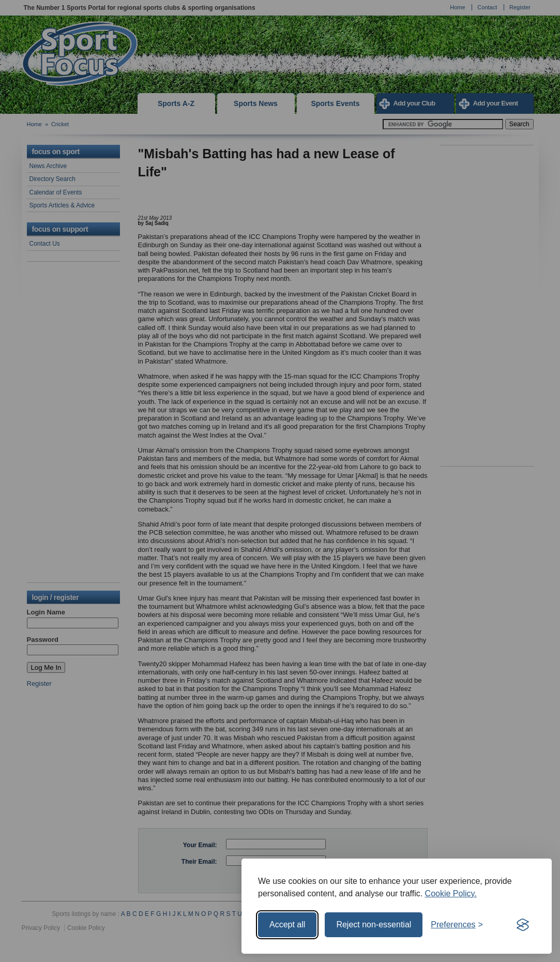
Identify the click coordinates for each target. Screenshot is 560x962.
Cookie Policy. (451, 893)
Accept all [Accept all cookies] (287, 925)
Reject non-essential (374, 925)
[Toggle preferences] (457, 925)
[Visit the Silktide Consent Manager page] (523, 925)
